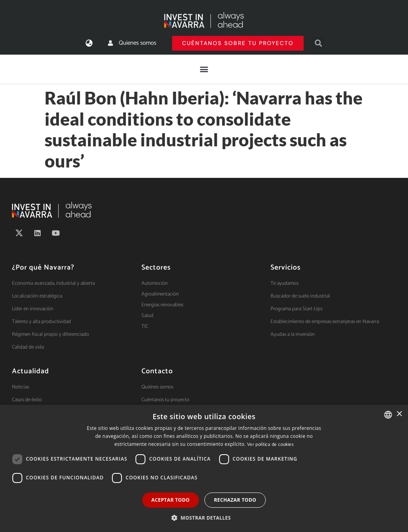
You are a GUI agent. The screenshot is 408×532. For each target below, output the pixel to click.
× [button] (399, 414)
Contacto (157, 371)
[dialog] (204, 468)
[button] (318, 43)
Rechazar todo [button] (235, 500)
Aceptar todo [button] (171, 500)
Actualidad (30, 371)
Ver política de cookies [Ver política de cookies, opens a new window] (270, 444)
